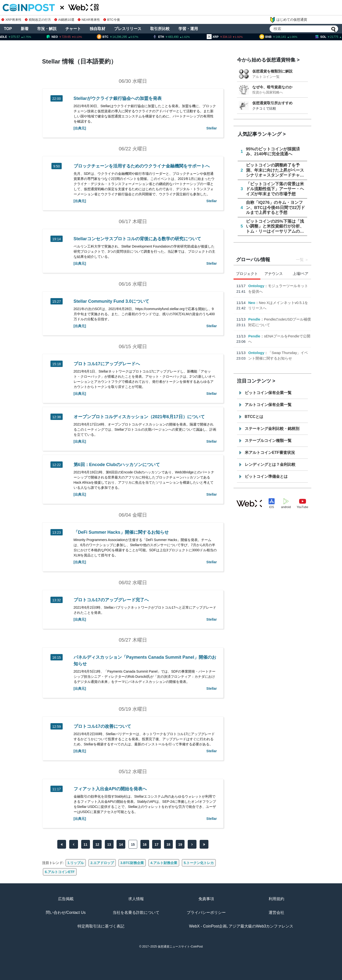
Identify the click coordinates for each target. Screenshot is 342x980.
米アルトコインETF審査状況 (270, 453)
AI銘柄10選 (64, 20)
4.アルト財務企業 (164, 863)
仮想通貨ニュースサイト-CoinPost (180, 947)
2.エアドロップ (102, 863)
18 (168, 844)
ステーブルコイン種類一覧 (268, 441)
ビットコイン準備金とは (266, 476)
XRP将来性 (11, 20)
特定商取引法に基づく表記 (101, 926)
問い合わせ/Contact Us (66, 912)
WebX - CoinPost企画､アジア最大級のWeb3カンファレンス (241, 926)
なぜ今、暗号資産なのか (272, 87)
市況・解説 (47, 29)
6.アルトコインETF (60, 872)
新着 (25, 29)
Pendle (254, 319)
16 (145, 844)
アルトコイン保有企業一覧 (268, 405)
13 (109, 844)
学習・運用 (188, 29)
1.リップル (76, 863)
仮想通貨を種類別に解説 (272, 71)
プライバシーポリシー (206, 912)
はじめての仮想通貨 (288, 20)
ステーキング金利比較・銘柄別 (272, 429)
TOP (8, 29)
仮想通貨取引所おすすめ (272, 103)
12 (97, 844)
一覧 (300, 260)
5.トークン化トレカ (199, 863)
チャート (73, 29)
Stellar (212, 128)
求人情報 (136, 899)
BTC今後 (112, 20)
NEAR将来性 (89, 20)
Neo (252, 303)
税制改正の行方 (38, 20)
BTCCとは (254, 417)
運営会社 (276, 912)
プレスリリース (128, 29)
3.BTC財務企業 (132, 863)
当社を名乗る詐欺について (136, 912)
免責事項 (206, 899)
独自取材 (98, 29)
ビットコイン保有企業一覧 (268, 393)
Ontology (256, 286)
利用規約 (276, 899)
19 (180, 844)
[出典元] (80, 128)
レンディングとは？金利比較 (270, 464)
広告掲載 (66, 899)
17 (156, 844)
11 (86, 844)
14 (121, 844)
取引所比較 (160, 29)
